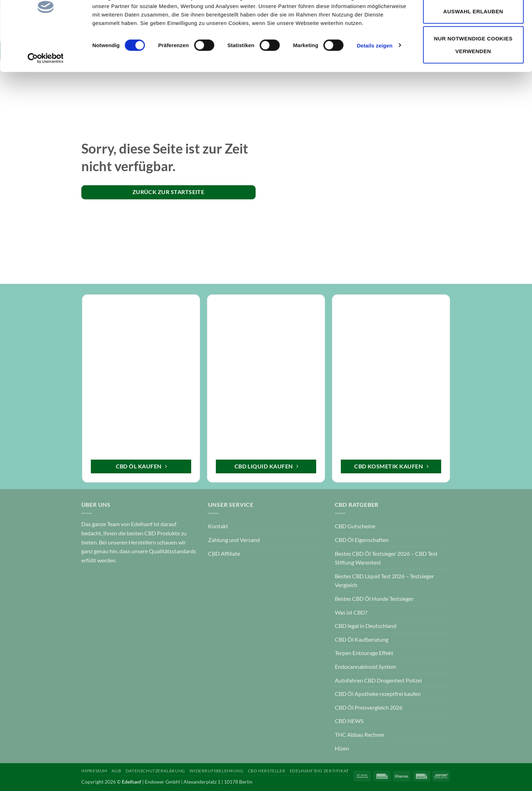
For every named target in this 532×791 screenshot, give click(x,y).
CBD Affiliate (224, 553)
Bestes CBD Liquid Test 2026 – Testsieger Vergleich (384, 581)
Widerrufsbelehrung (216, 771)
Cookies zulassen (473, 21)
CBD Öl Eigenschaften (362, 540)
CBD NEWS (349, 721)
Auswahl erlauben (473, 48)
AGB (116, 771)
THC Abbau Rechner (360, 734)
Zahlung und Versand (234, 540)
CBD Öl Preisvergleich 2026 (369, 707)
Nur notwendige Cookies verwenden (473, 82)
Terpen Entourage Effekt (364, 653)
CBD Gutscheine (355, 526)
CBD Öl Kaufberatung (362, 639)
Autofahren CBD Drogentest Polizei (378, 680)
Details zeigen (374, 82)
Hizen (342, 748)
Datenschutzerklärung (155, 771)
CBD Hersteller (267, 771)
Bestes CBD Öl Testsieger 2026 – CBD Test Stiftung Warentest (386, 558)
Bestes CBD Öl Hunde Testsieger (374, 599)
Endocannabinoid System (365, 667)
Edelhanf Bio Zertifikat (319, 771)
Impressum (95, 771)
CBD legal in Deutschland (366, 626)
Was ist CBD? (351, 612)
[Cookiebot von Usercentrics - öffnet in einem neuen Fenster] (46, 95)
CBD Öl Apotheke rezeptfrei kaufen (378, 694)
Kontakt (218, 526)
